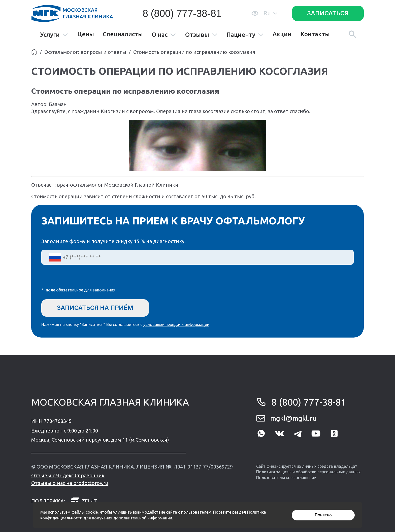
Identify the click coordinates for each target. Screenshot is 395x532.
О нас (164, 35)
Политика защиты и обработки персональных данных (308, 472)
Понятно (323, 515)
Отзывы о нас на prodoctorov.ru (70, 483)
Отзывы (201, 35)
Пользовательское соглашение (286, 478)
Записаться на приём (95, 308)
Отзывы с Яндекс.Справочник (68, 475)
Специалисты (123, 34)
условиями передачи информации (176, 324)
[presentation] (80, 279)
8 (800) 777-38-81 (182, 13)
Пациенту (245, 35)
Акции (282, 34)
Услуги (54, 35)
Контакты (315, 34)
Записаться (328, 13)
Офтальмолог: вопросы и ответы (85, 52)
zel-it (84, 501)
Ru (270, 13)
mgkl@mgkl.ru (293, 418)
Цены (86, 34)
